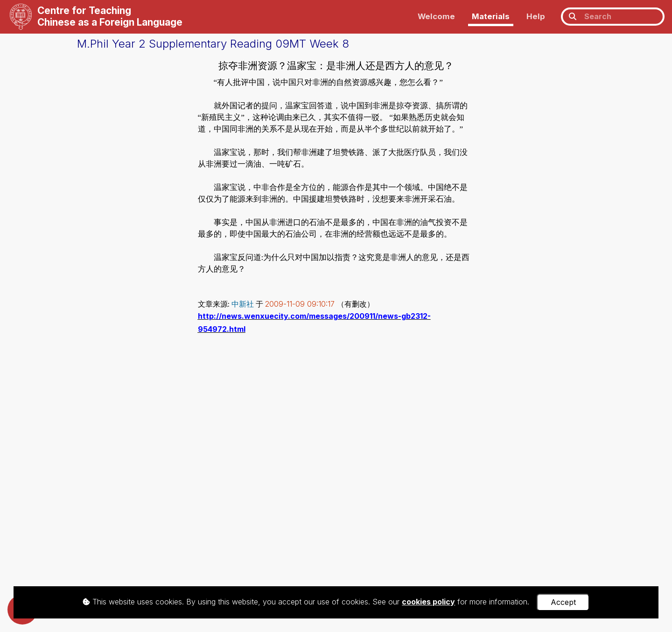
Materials (491, 16)
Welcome (436, 16)
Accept (563, 602)
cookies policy (428, 602)
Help (536, 16)
